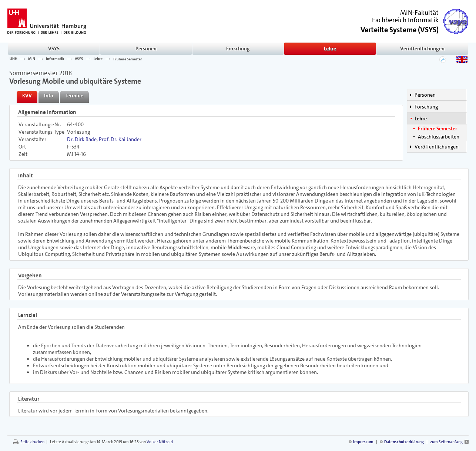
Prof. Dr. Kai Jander (120, 139)
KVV (27, 96)
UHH (14, 59)
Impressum (363, 442)
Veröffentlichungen (422, 49)
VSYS (54, 49)
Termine (74, 96)
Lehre (330, 49)
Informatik (55, 59)
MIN (32, 59)
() (400, 29)
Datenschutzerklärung (404, 442)
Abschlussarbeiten (439, 137)
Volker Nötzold (160, 442)
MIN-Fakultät (419, 13)
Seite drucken (32, 442)
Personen (146, 49)
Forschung (238, 49)
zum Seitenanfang (446, 442)
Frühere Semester (128, 59)
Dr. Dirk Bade (82, 139)
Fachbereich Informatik (405, 20)
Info (49, 96)
